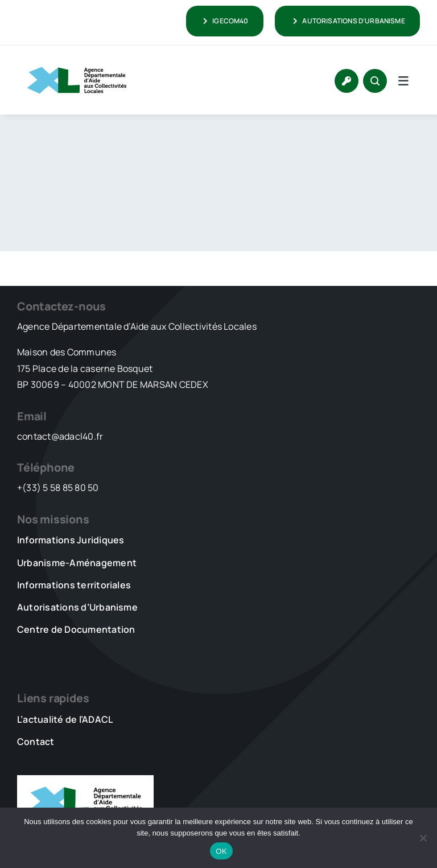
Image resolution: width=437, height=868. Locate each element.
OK (221, 851)
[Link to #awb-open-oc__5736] (403, 81)
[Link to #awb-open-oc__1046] (375, 81)
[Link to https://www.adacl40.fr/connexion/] (347, 81)
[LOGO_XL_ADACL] (77, 62)
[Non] (423, 838)
